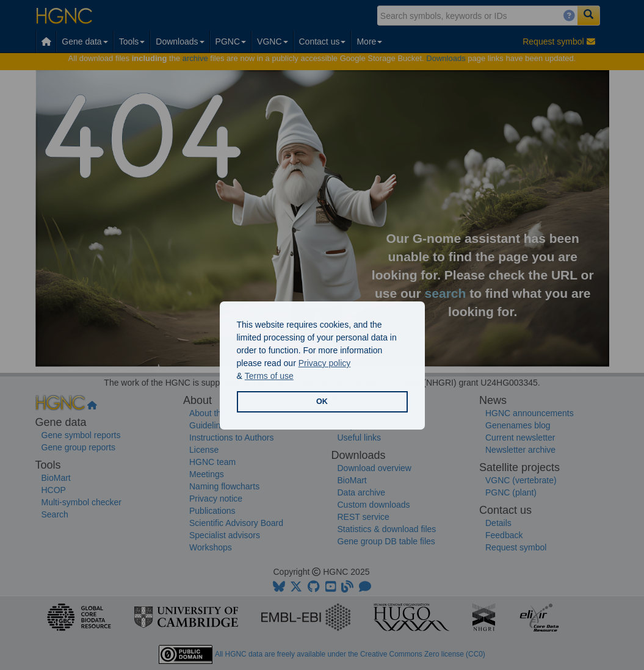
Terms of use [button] (269, 376)
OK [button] (322, 402)
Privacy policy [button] (325, 363)
